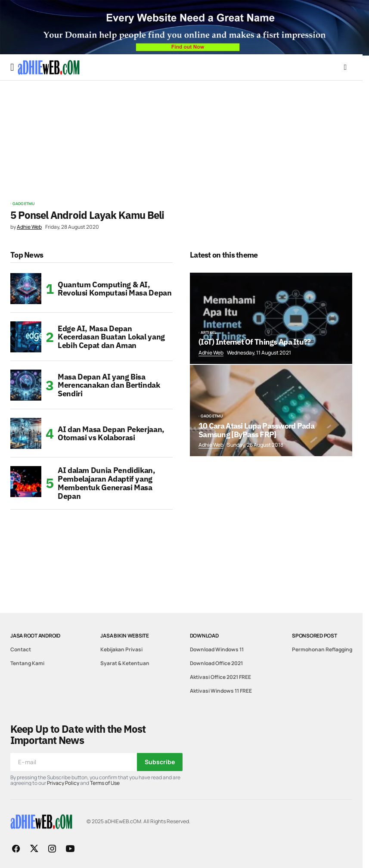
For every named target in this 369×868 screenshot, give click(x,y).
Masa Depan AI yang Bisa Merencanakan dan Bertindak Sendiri (109, 385)
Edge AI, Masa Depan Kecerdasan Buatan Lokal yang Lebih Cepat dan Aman (111, 337)
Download (204, 636)
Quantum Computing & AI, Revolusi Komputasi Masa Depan (115, 289)
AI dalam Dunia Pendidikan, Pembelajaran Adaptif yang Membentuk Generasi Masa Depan (107, 483)
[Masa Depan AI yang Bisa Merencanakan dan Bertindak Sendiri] (26, 385)
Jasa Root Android (35, 636)
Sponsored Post (315, 636)
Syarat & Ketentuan (125, 663)
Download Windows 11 (217, 649)
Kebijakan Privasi (121, 649)
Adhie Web (211, 353)
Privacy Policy (63, 783)
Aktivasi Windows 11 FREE (221, 691)
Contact (21, 649)
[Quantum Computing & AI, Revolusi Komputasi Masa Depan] (26, 289)
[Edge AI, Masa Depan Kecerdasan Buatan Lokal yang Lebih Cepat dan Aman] (26, 337)
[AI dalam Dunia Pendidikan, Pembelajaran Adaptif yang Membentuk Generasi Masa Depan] (26, 482)
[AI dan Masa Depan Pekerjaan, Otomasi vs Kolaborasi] (26, 433)
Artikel (209, 333)
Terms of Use (105, 783)
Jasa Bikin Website (125, 636)
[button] (12, 67)
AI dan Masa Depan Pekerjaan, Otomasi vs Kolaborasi (111, 434)
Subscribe (160, 762)
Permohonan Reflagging (322, 649)
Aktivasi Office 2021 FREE (220, 677)
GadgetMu (23, 204)
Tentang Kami (27, 663)
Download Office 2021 (216, 663)
